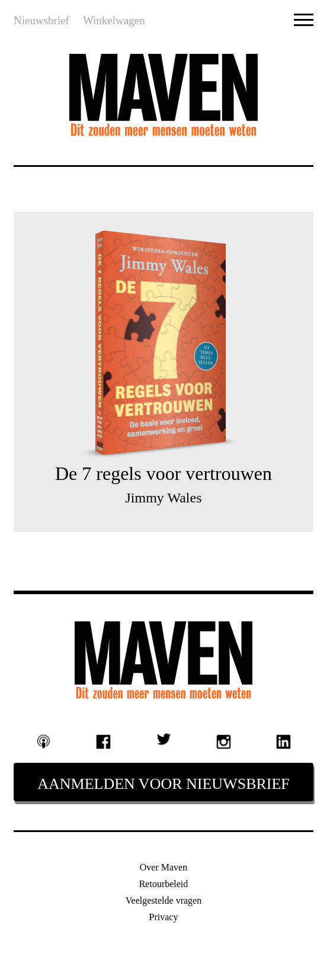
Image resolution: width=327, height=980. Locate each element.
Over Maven (163, 867)
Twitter (163, 739)
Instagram (223, 742)
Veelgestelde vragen (163, 900)
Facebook (104, 742)
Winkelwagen (114, 20)
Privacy (164, 917)
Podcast (44, 742)
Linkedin (284, 742)
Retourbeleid (164, 884)
